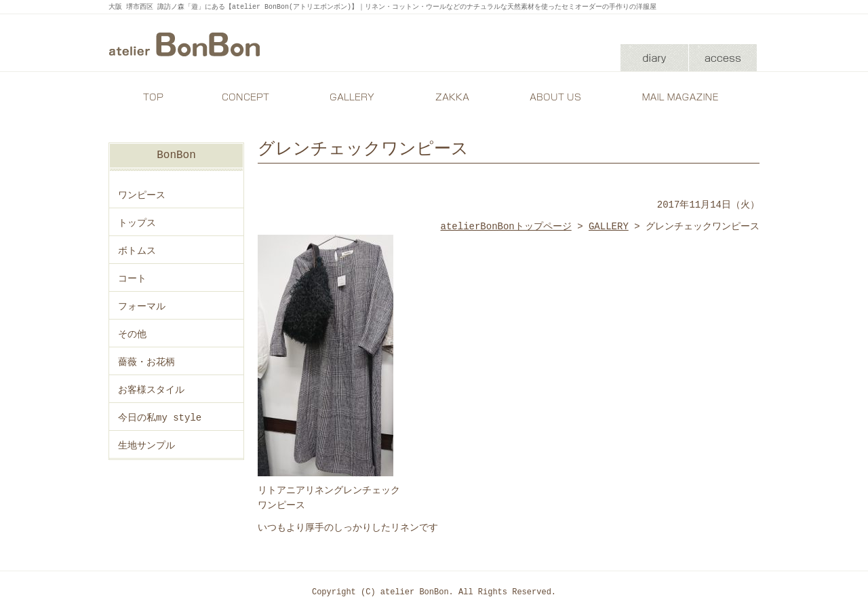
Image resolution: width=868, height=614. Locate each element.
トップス (137, 223)
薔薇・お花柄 (146, 362)
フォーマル (142, 306)
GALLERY (349, 97)
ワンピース (142, 195)
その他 (132, 334)
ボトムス (137, 251)
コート (132, 279)
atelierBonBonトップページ (506, 226)
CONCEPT (248, 97)
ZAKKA (451, 97)
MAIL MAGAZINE (682, 97)
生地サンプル (146, 445)
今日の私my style (160, 418)
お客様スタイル (151, 390)
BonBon (176, 155)
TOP (153, 97)
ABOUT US (553, 97)
